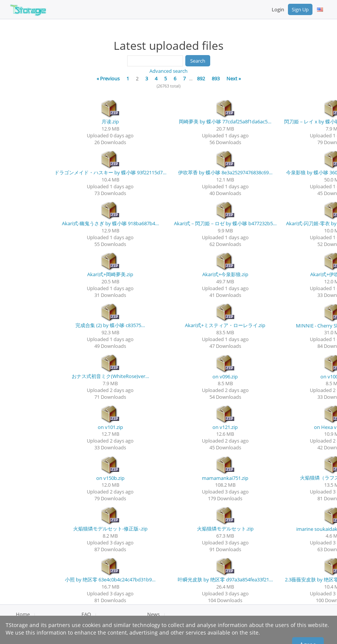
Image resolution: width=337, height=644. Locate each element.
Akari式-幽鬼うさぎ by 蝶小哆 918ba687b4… (110, 223)
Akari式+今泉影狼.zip (225, 274)
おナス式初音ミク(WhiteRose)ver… (110, 376)
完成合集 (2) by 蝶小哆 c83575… (110, 325)
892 (201, 78)
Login (278, 9)
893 (216, 78)
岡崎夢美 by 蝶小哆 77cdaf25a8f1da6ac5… (225, 121)
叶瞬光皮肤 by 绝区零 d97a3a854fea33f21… (225, 579)
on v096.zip (225, 377)
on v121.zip (225, 427)
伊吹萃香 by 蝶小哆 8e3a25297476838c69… (225, 172)
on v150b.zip (110, 478)
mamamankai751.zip (225, 478)
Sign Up (300, 9)
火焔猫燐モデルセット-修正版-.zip (110, 529)
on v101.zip (110, 427)
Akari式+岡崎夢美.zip (110, 274)
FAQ (86, 614)
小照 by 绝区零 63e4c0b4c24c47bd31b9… (110, 579)
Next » (234, 78)
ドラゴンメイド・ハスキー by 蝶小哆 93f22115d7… (110, 172)
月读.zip (110, 121)
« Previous (108, 78)
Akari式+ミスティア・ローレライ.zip (225, 325)
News (153, 614)
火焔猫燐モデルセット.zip (225, 529)
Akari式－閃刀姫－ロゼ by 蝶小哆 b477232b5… (225, 223)
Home (23, 614)
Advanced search (168, 71)
